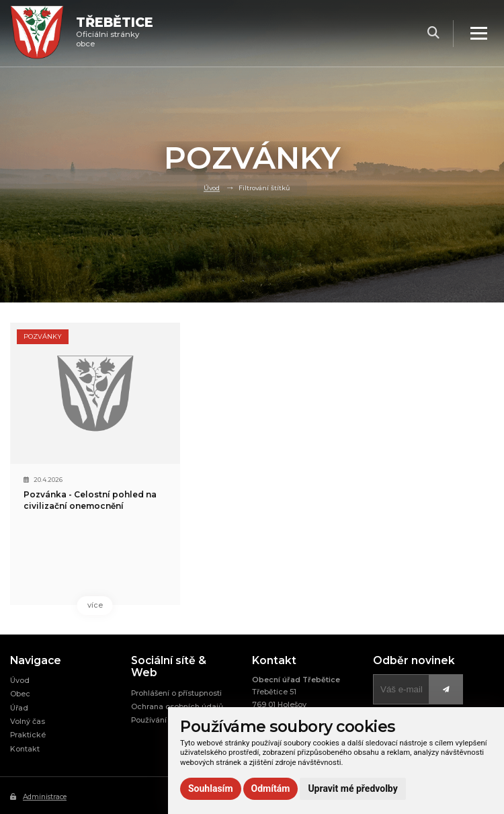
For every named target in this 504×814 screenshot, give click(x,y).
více (66, 605)
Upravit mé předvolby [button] (352, 788)
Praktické (28, 736)
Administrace (38, 798)
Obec (20, 695)
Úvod (212, 188)
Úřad (19, 708)
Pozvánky (43, 336)
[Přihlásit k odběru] (401, 690)
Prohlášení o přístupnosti (176, 693)
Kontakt (25, 749)
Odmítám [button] (271, 788)
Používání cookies (165, 721)
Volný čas (28, 722)
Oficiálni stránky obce (116, 33)
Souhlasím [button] (211, 788)
